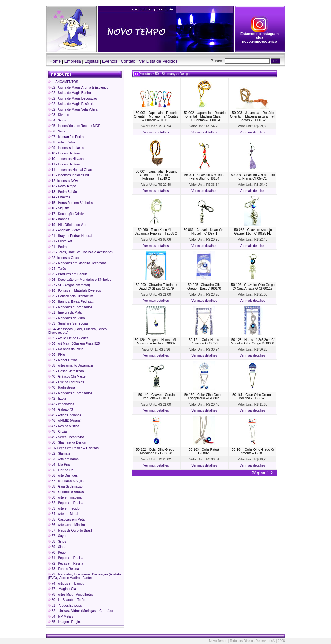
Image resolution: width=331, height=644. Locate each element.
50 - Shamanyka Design (67, 443)
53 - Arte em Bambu (64, 459)
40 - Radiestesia (62, 388)
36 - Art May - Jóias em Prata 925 (74, 344)
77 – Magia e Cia (62, 589)
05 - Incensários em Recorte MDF (74, 126)
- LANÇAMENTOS (63, 82)
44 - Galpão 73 (61, 410)
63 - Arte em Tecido (64, 508)
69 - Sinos (57, 547)
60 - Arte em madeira (65, 497)
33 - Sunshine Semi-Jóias (68, 324)
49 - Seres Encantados (66, 437)
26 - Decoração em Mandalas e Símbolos (80, 280)
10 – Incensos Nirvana (66, 159)
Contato (128, 61)
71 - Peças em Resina (66, 558)
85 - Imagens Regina (65, 622)
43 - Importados (61, 404)
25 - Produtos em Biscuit (68, 274)
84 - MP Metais (61, 616)
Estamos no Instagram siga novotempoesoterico (260, 36)
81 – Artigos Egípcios (65, 605)
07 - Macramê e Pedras (67, 137)
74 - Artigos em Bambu (66, 583)
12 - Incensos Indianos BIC (69, 175)
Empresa (73, 61)
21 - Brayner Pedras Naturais (71, 236)
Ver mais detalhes (156, 132)
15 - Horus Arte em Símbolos (71, 203)
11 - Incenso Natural (64, 164)
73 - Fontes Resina (64, 569)
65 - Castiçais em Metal (67, 519)
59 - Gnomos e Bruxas (66, 492)
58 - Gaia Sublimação (65, 486)
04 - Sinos (57, 120)
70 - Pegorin (59, 552)
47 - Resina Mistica (64, 426)
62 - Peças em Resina (66, 503)
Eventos (110, 61)
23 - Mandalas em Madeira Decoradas (77, 263)
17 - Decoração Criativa (67, 214)
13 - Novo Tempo (62, 186)
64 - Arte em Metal (63, 514)
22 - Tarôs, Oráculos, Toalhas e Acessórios (80, 252)
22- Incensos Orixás (64, 258)
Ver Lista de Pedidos (158, 61)
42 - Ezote (57, 399)
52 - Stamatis (59, 454)
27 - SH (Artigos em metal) (69, 285)
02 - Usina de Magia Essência (71, 104)
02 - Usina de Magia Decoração (73, 98)
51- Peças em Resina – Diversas (73, 448)
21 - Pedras (58, 247)
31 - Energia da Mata (65, 313)
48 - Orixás (58, 432)
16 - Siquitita (59, 208)
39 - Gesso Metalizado (66, 371)
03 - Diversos (59, 115)
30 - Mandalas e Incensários (70, 307)
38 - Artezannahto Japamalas (71, 366)
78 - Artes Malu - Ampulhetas (71, 594)
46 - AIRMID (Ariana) (65, 421)
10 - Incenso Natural (64, 153)
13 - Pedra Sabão (63, 192)
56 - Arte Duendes (63, 475)
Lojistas (91, 61)
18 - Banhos (59, 219)
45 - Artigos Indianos (65, 415)
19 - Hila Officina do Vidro (68, 225)
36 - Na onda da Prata (66, 349)
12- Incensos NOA (63, 181)
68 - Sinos (57, 541)
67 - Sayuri (58, 536)
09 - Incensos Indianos (66, 148)
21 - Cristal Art (60, 241)
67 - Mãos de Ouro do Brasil (70, 530)
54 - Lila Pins (59, 465)
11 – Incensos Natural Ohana (71, 170)
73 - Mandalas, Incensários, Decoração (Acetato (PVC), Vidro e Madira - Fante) (85, 576)
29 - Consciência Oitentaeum (71, 296)
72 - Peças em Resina (66, 563)
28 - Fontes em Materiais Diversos (75, 291)
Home (54, 61)
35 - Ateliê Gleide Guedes (68, 338)
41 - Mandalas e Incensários (70, 393)
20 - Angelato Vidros (64, 230)
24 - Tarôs (57, 269)
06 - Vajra (57, 131)
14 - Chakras (59, 197)
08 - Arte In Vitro (62, 142)
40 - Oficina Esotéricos (66, 382)
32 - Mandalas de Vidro (67, 318)
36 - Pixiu (57, 355)
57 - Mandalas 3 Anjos (66, 481)
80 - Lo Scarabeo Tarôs (67, 600)
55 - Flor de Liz (61, 470)
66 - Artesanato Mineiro (67, 525)
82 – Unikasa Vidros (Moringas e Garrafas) (81, 611)
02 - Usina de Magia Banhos (70, 93)
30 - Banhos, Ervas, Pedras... (71, 302)
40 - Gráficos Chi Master (67, 377)
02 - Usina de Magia (78, 87)
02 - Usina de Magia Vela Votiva (73, 109)
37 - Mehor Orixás (63, 360)
